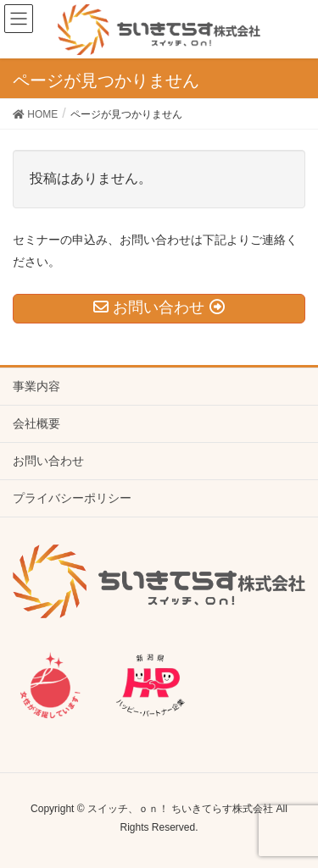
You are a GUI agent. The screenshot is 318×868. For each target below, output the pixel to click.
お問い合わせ (48, 461)
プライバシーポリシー (72, 498)
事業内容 (36, 386)
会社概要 (36, 423)
